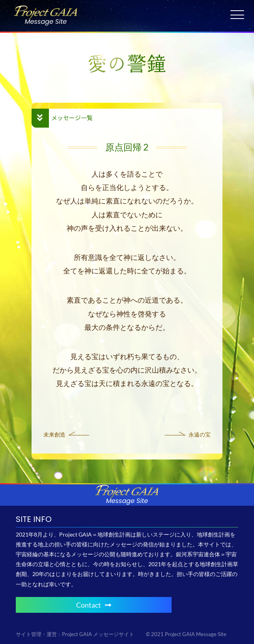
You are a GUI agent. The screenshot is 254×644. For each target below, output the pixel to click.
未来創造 (54, 434)
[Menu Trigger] (237, 15)
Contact (94, 605)
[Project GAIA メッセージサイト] (46, 8)
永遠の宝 (200, 434)
